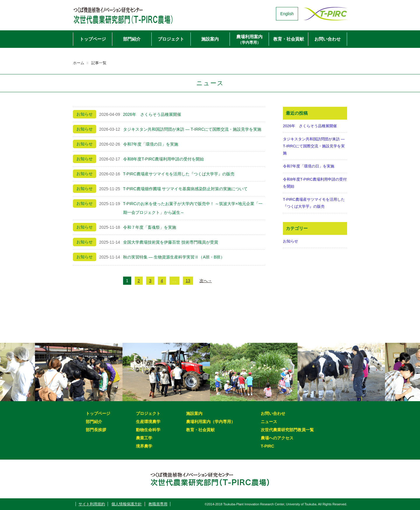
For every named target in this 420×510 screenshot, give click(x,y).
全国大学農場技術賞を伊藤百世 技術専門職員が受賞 (171, 242)
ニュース (269, 422)
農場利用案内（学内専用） (211, 422)
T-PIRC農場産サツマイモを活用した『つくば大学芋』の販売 (179, 174)
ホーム (79, 63)
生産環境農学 (148, 422)
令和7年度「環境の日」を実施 (151, 144)
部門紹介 (132, 39)
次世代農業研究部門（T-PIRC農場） (133, 14)
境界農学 (144, 446)
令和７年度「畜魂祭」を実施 (150, 227)
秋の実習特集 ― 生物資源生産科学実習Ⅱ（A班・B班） (174, 257)
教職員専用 (158, 504)
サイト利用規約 (92, 504)
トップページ (93, 39)
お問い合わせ (328, 39)
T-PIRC (267, 446)
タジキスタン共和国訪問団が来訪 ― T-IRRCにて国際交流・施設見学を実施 (192, 129)
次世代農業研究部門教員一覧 (287, 430)
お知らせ (290, 241)
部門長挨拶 (96, 430)
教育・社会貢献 (289, 39)
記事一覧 (99, 63)
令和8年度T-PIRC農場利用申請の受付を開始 (164, 159)
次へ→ (206, 281)
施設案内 (210, 39)
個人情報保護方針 (127, 504)
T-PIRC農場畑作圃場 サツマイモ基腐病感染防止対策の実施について (185, 189)
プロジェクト (171, 39)
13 (188, 281)
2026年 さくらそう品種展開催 (152, 114)
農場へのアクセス (277, 438)
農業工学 (144, 438)
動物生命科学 (148, 430)
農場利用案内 (249, 39)
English (287, 14)
